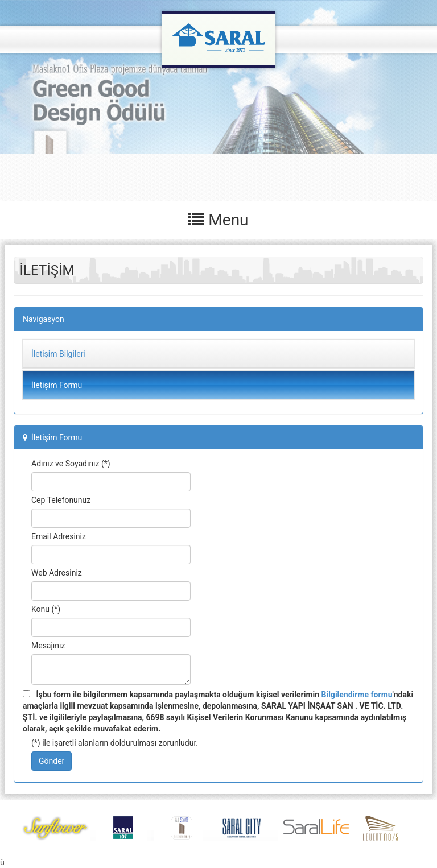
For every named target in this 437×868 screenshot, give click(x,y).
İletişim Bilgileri (58, 354)
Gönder (51, 761)
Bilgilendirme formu (357, 695)
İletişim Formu (57, 385)
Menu (218, 220)
